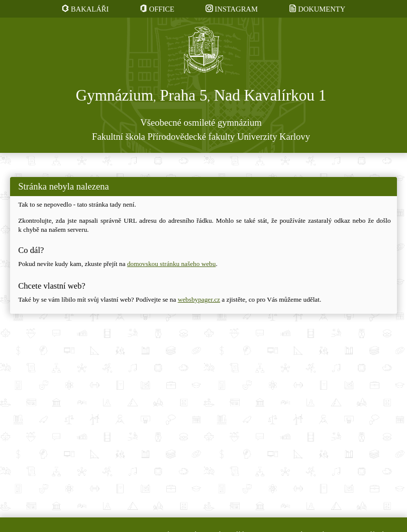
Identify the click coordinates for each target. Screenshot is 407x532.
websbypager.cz (199, 299)
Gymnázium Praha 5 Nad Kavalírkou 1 (201, 96)
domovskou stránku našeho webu (171, 264)
